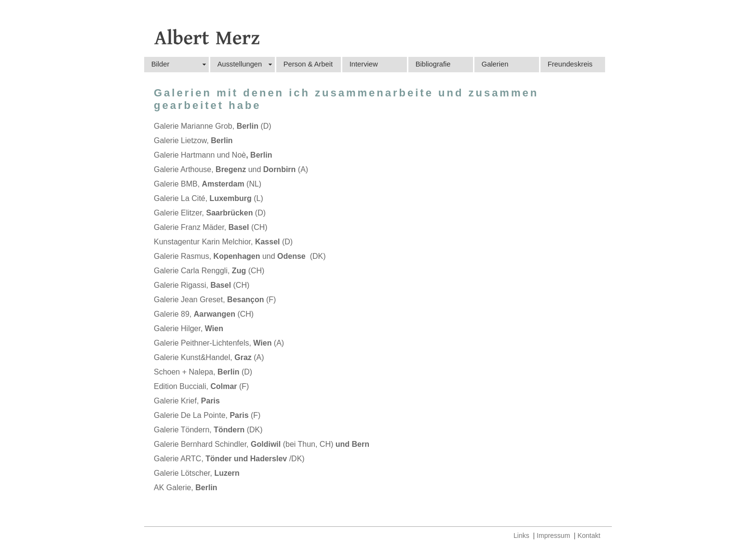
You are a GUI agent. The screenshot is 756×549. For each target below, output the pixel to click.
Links (521, 536)
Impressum (553, 536)
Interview (364, 64)
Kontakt (589, 536)
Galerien (495, 64)
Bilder (161, 64)
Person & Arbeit (308, 64)
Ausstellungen (240, 64)
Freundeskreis (570, 64)
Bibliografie (433, 64)
